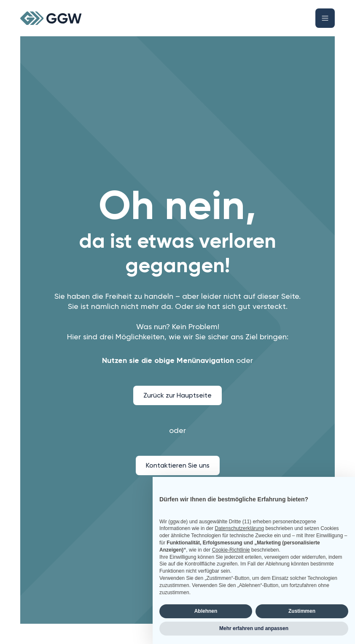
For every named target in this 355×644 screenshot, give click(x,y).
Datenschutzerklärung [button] (239, 528)
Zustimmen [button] (302, 611)
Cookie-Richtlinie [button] (231, 550)
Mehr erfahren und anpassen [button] (254, 628)
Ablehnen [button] (206, 611)
